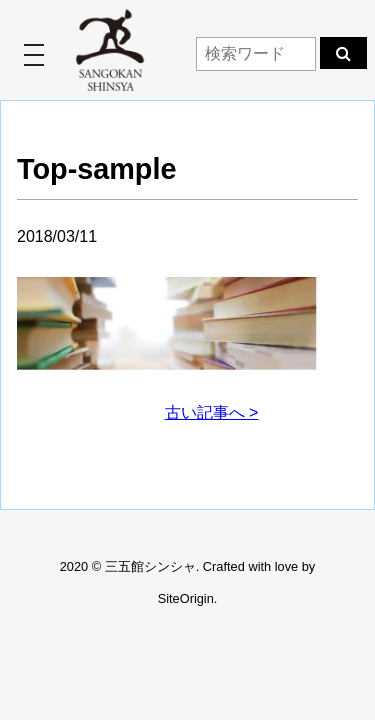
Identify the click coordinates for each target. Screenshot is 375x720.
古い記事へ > (212, 412)
